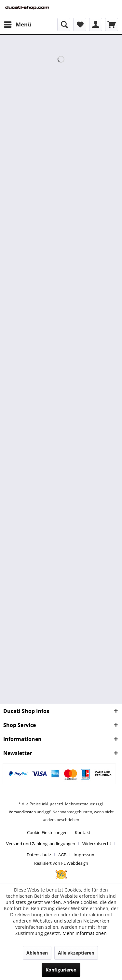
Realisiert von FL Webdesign (61, 863)
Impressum (85, 855)
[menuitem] (17, 24)
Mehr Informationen (85, 933)
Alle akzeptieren (76, 953)
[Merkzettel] (80, 24)
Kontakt (83, 832)
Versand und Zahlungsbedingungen (41, 844)
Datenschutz (39, 855)
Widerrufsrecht (97, 844)
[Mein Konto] (96, 24)
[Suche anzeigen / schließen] (64, 24)
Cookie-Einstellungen (47, 832)
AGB (62, 855)
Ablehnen (37, 953)
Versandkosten (22, 812)
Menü (18, 24)
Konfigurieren (61, 970)
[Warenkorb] (112, 24)
